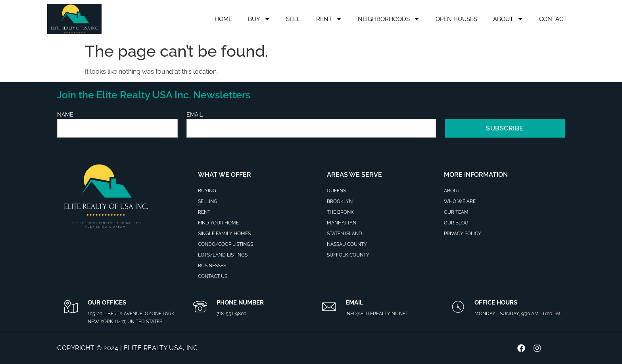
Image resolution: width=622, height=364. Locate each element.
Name (66, 115)
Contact (553, 19)
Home (223, 19)
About (508, 19)
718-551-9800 (231, 314)
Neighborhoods (389, 19)
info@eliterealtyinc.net (377, 314)
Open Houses (456, 19)
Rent (329, 19)
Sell (293, 19)
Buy (259, 19)
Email (195, 115)
